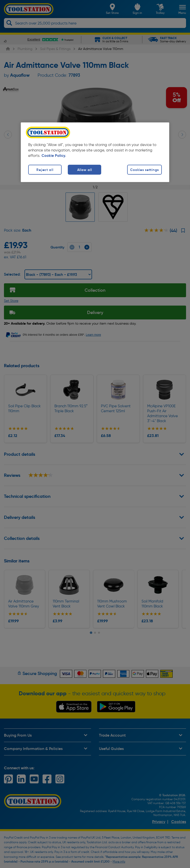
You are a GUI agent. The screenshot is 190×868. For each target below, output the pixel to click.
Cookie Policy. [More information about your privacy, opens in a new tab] (54, 156)
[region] (95, 152)
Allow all (84, 170)
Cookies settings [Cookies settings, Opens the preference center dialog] (144, 170)
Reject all (45, 170)
